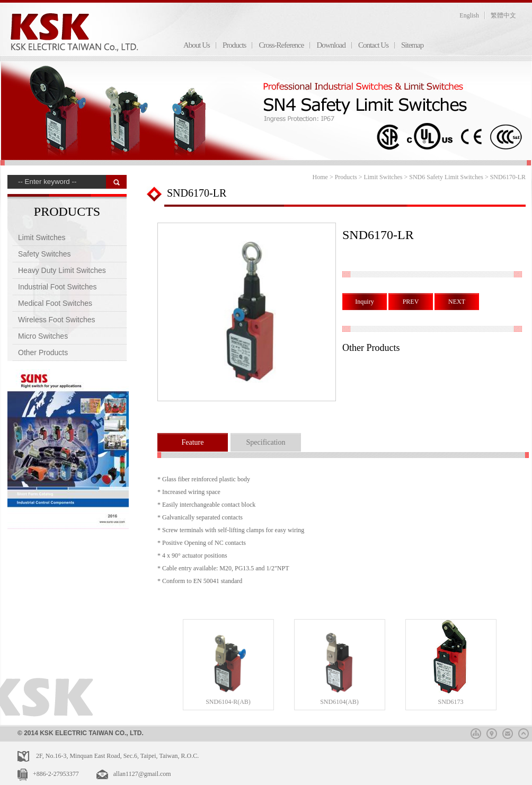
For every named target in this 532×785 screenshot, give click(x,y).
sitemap (476, 732)
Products (234, 45)
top (524, 732)
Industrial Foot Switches (57, 287)
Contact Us (373, 45)
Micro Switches (43, 336)
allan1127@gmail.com (142, 774)
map (492, 732)
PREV (411, 302)
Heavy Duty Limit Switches (62, 270)
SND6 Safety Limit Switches (446, 177)
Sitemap (412, 45)
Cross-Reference (281, 45)
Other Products (43, 352)
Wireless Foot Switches (56, 320)
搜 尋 (116, 182)
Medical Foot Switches (55, 303)
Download (331, 45)
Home (320, 177)
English (469, 15)
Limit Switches (42, 237)
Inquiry (364, 302)
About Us (197, 45)
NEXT (457, 302)
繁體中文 (503, 15)
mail (508, 732)
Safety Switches (45, 254)
